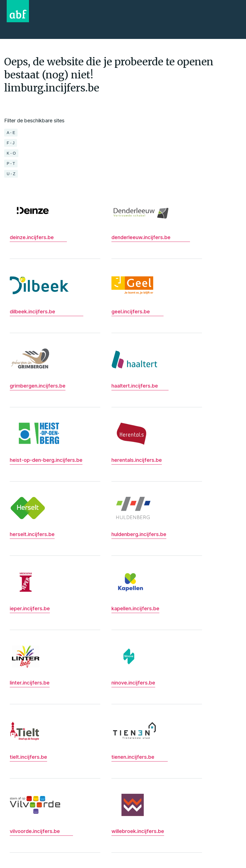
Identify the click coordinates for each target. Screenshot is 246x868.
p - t (11, 163)
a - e (11, 133)
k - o (11, 153)
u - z (11, 174)
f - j (11, 143)
